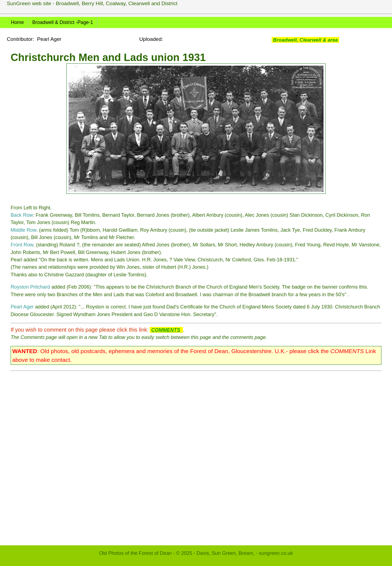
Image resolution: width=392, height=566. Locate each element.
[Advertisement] (174, 455)
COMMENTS (166, 330)
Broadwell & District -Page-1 (63, 22)
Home (17, 22)
